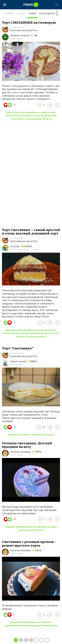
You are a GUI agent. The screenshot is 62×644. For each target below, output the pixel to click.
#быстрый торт (16, 112)
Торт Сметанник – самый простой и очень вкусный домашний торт (31, 232)
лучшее (21, 13)
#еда (19, 527)
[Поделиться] (50, 105)
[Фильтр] (57, 14)
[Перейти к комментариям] (41, 105)
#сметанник (32, 116)
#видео (10, 527)
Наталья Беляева (20, 452)
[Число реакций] (10, 105)
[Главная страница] (31, 5)
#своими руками (46, 527)
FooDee (15, 246)
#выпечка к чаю (36, 112)
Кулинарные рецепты (24, 30)
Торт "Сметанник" (18, 348)
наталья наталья (20, 35)
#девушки (34, 622)
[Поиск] (57, 5)
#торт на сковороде (29, 119)
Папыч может (18, 361)
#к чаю (51, 112)
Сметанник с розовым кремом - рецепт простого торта (29, 544)
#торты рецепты (36, 337)
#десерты (29, 527)
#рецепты (34, 330)
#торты (47, 119)
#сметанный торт (38, 333)
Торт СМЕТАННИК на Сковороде (29, 23)
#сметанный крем (15, 333)
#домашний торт (16, 330)
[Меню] (5, 5)
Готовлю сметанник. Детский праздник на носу (27, 445)
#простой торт (15, 116)
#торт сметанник (34, 435)
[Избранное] (58, 105)
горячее (8, 13)
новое (33, 13)
